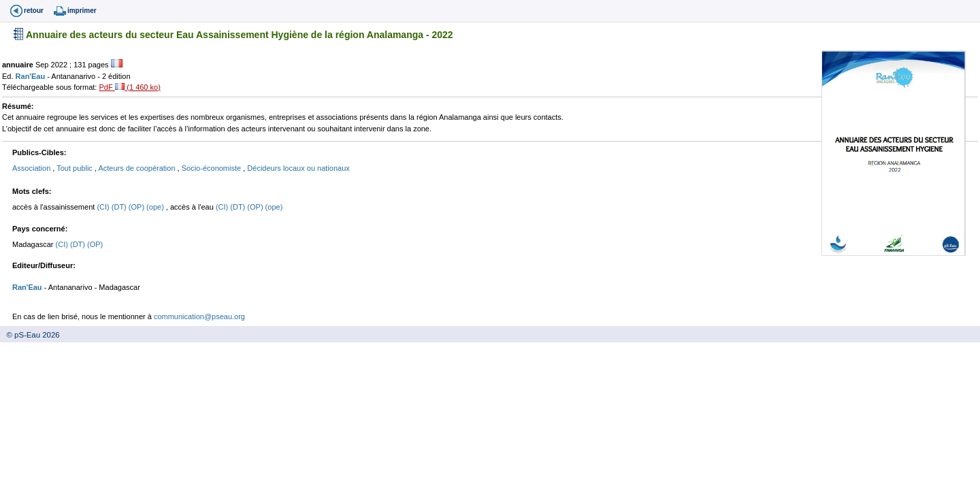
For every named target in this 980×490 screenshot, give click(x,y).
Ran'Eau (32, 76)
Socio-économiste (213, 168)
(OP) (137, 207)
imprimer (82, 11)
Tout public (76, 168)
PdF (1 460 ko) (129, 87)
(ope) (156, 207)
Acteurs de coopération (137, 168)
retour (34, 11)
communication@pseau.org (199, 316)
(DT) (120, 207)
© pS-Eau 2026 (30, 335)
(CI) (104, 207)
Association (32, 168)
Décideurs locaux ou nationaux (298, 168)
